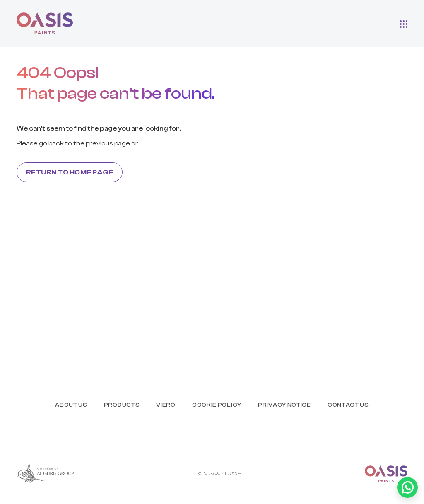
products (122, 405)
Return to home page (70, 172)
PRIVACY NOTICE (284, 405)
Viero (166, 405)
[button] (404, 24)
